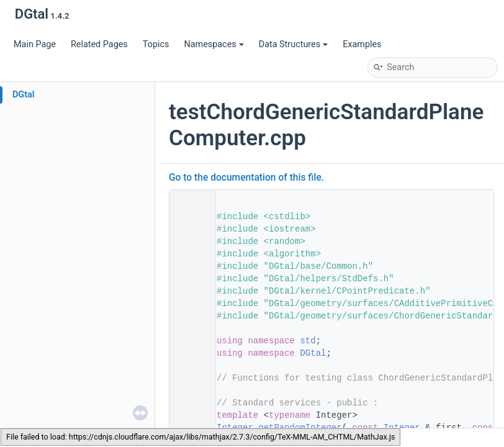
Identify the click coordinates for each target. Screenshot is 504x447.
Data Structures (293, 44)
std (308, 341)
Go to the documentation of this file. (246, 178)
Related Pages (99, 44)
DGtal (24, 95)
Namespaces (214, 44)
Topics (156, 44)
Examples (362, 44)
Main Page (35, 44)
